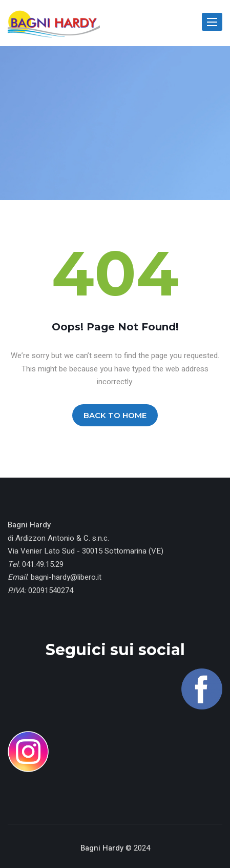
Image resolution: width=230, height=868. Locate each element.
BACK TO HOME (115, 415)
